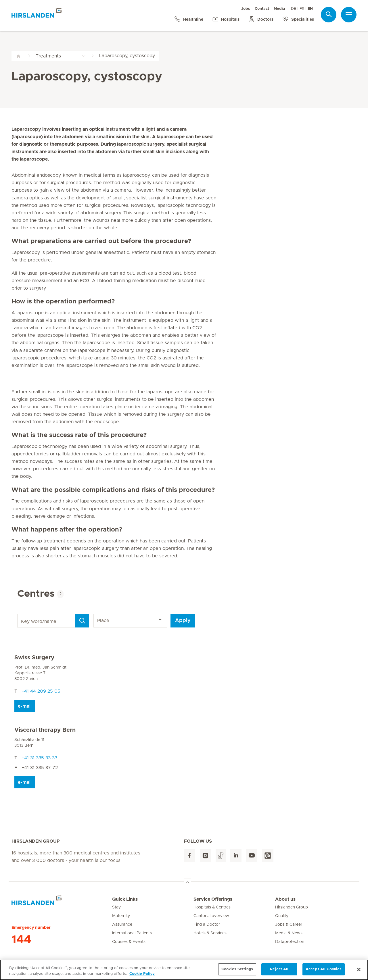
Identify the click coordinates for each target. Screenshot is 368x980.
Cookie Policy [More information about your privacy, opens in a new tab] (142, 976)
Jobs (246, 9)
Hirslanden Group (292, 907)
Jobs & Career (289, 925)
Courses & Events (129, 942)
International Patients (132, 933)
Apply (183, 621)
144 (21, 940)
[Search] (82, 621)
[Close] (359, 971)
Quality (282, 916)
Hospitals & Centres (212, 907)
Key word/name (18, 614)
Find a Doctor (207, 925)
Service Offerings (213, 899)
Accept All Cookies (324, 972)
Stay (116, 907)
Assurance (122, 925)
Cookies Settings (237, 972)
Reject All (279, 972)
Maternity (121, 916)
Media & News (289, 933)
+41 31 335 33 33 (39, 758)
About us (285, 899)
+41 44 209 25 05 (41, 691)
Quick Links (125, 899)
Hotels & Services (210, 933)
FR (302, 9)
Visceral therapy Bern (45, 730)
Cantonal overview (211, 916)
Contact (262, 9)
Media (279, 9)
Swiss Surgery (34, 658)
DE (294, 9)
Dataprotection (290, 942)
